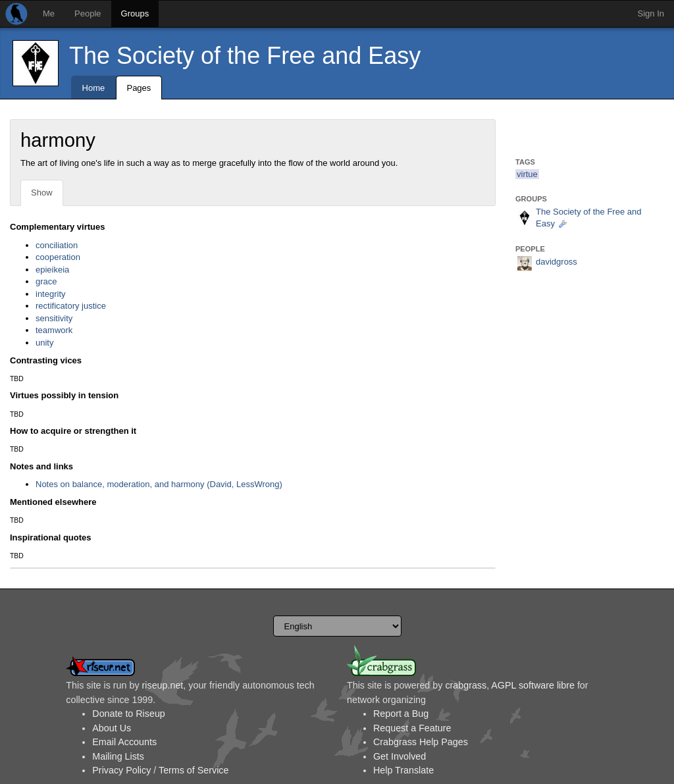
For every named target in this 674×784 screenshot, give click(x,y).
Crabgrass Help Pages (421, 742)
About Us (112, 728)
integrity (51, 294)
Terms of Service (194, 770)
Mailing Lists (118, 756)
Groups (135, 13)
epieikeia (52, 270)
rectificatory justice (71, 306)
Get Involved (400, 756)
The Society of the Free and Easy (245, 56)
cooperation (58, 257)
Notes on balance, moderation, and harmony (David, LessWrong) (159, 484)
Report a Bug (401, 714)
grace (46, 281)
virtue (527, 174)
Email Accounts (124, 742)
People (88, 13)
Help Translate (403, 770)
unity (44, 343)
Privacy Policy (121, 770)
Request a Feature (412, 728)
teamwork (54, 330)
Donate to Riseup (128, 714)
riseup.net (163, 685)
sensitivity (54, 318)
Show (42, 193)
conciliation (57, 245)
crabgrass (466, 685)
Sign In (651, 13)
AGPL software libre (533, 685)
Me (49, 13)
